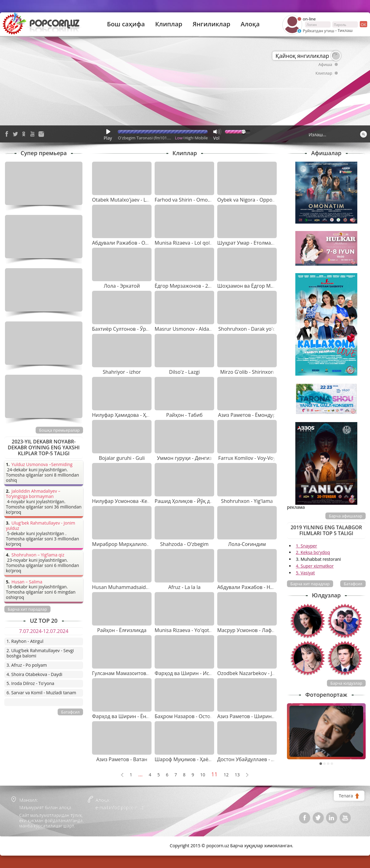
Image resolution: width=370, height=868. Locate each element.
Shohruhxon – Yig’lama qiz (38, 555)
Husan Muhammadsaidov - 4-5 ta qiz (134, 587)
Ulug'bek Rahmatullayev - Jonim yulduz (41, 526)
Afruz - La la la (184, 587)
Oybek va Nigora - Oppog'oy (249, 200)
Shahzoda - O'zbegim (184, 544)
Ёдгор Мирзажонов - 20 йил (188, 286)
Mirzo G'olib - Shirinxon (247, 372)
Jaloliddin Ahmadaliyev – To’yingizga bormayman (33, 494)
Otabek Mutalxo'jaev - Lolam (125, 200)
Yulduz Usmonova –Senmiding (42, 465)
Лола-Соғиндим (247, 544)
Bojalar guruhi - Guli (122, 458)
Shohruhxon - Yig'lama (247, 501)
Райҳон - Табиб (184, 415)
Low (179, 138)
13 (237, 775)
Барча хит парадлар (310, 584)
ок (363, 24)
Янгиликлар (211, 24)
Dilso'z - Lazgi (185, 372)
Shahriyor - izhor (122, 372)
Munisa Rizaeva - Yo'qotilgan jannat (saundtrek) (209, 630)
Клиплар (169, 24)
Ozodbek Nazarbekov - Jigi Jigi (251, 673)
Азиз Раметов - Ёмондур (247, 415)
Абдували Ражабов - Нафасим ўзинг (260, 587)
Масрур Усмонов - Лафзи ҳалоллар (259, 630)
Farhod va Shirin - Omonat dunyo (193, 200)
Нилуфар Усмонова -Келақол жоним (136, 501)
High (189, 138)
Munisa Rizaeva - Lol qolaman (189, 243)
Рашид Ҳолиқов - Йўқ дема (187, 501)
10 (203, 775)
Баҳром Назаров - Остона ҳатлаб (194, 716)
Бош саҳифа (126, 24)
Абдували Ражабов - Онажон (126, 243)
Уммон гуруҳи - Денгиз (184, 458)
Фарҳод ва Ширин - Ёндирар (126, 716)
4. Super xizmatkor (315, 566)
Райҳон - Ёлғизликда (122, 630)
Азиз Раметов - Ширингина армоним (262, 716)
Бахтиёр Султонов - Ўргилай (126, 329)
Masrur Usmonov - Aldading (187, 329)
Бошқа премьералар (59, 430)
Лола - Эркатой (122, 286)
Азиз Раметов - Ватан (122, 759)
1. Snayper (307, 546)
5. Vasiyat (305, 573)
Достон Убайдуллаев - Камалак (254, 759)
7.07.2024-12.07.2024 (44, 631)
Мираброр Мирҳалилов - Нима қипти (137, 544)
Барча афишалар (346, 516)
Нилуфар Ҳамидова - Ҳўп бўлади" (132, 415)
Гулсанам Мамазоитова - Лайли (130, 673)
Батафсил (353, 584)
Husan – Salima (27, 582)
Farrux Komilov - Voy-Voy (247, 458)
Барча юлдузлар (346, 683)
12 (226, 775)
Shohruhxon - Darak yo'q (247, 329)
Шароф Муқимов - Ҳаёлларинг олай (198, 759)
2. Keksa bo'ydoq (313, 552)
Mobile (201, 138)
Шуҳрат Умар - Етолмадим (249, 243)
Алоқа (250, 24)
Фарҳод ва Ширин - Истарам (189, 673)
